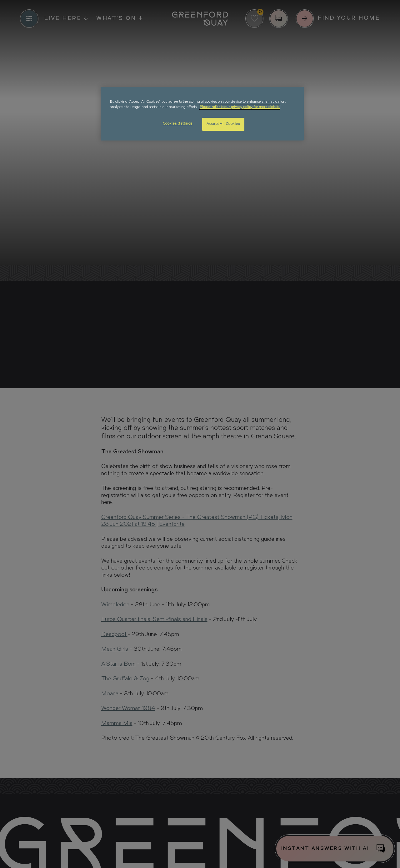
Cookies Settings (178, 124)
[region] (202, 114)
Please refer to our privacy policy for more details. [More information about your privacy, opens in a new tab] (240, 107)
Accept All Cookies (223, 124)
